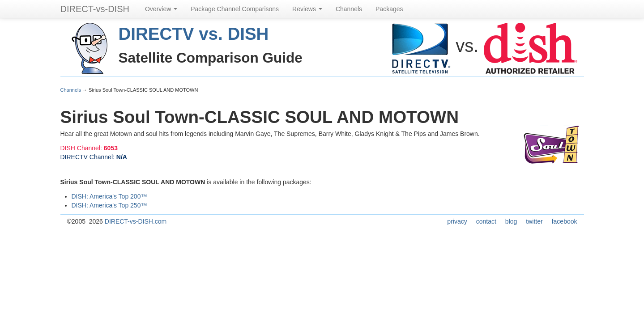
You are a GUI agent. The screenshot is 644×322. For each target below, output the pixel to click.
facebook (565, 221)
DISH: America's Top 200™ (109, 196)
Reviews (307, 9)
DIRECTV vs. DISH (194, 34)
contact (486, 221)
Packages (389, 9)
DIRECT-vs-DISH (95, 9)
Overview (161, 9)
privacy (457, 221)
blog (511, 221)
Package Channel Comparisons (235, 9)
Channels (349, 9)
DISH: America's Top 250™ (109, 205)
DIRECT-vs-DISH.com (136, 221)
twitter (534, 221)
